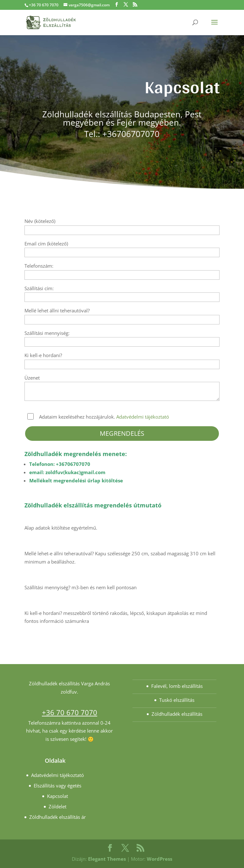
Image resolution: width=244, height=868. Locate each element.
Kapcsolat (58, 796)
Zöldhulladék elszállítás (177, 714)
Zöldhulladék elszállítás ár (58, 817)
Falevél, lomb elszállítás (177, 686)
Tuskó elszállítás (177, 700)
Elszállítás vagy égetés (58, 786)
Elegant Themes (107, 859)
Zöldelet (58, 806)
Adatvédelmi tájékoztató (143, 417)
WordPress (159, 859)
